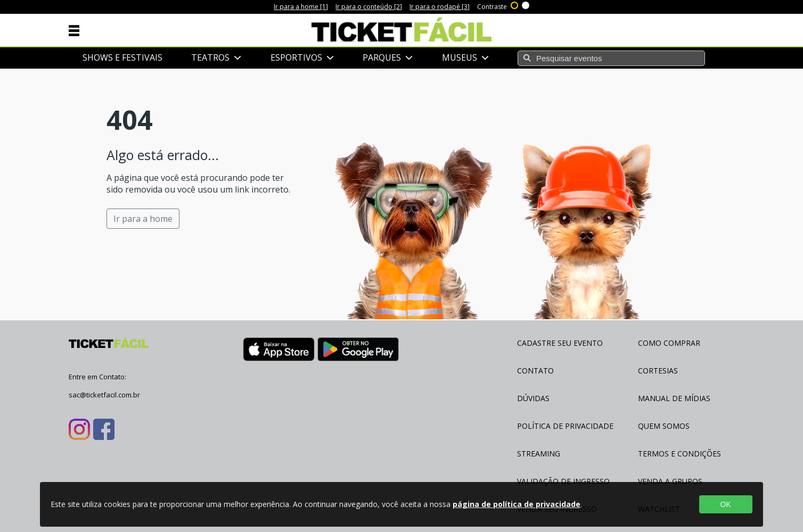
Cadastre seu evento (560, 343)
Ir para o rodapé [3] (440, 7)
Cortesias (658, 371)
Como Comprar (669, 343)
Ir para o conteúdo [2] (369, 7)
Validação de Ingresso (563, 481)
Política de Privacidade (565, 426)
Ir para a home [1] (301, 7)
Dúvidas (533, 398)
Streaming (539, 454)
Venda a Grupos (670, 481)
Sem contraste (526, 4)
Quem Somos (664, 426)
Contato (535, 371)
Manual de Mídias (674, 398)
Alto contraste (515, 4)
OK (725, 504)
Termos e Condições (679, 454)
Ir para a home (143, 219)
